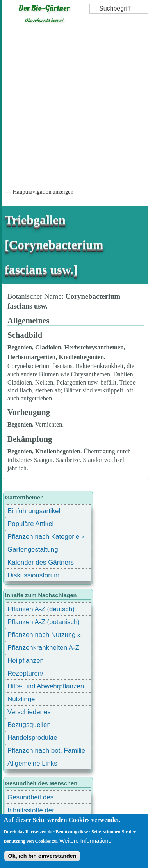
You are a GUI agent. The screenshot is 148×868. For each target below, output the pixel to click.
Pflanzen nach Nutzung (42, 635)
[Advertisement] (73, 105)
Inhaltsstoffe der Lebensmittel (31, 811)
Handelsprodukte (32, 738)
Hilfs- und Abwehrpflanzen (46, 686)
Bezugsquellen (29, 725)
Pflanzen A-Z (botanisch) (44, 622)
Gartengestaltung (33, 550)
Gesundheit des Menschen (30, 798)
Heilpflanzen (26, 661)
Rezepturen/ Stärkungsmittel (30, 675)
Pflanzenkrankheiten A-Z (43, 648)
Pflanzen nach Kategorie (43, 537)
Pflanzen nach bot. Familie (46, 751)
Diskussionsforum (33, 575)
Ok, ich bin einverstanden (42, 856)
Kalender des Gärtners (41, 562)
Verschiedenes (29, 712)
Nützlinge (21, 699)
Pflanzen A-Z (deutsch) (41, 609)
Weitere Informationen (87, 841)
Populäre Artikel (30, 524)
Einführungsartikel (34, 511)
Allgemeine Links (32, 763)
